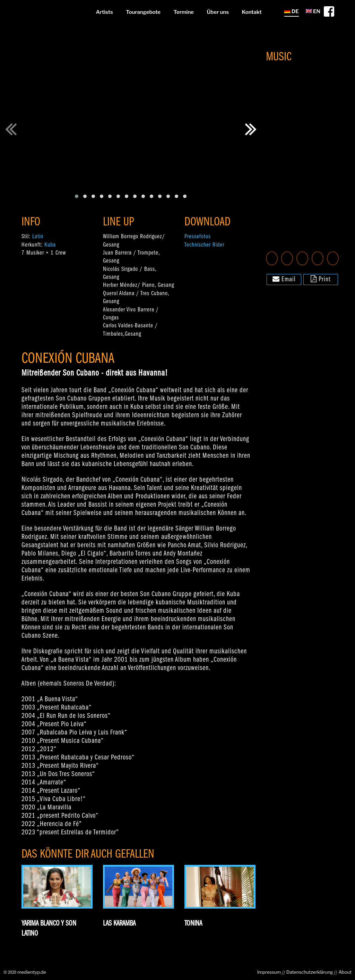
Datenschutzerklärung (310, 972)
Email (284, 279)
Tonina (193, 924)
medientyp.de (32, 972)
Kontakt (252, 12)
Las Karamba (119, 924)
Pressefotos (198, 237)
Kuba (50, 245)
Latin (38, 237)
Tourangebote (143, 12)
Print (321, 279)
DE (292, 11)
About (345, 972)
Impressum (269, 972)
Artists (104, 12)
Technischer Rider (204, 245)
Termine (184, 12)
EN (313, 11)
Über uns (218, 12)
